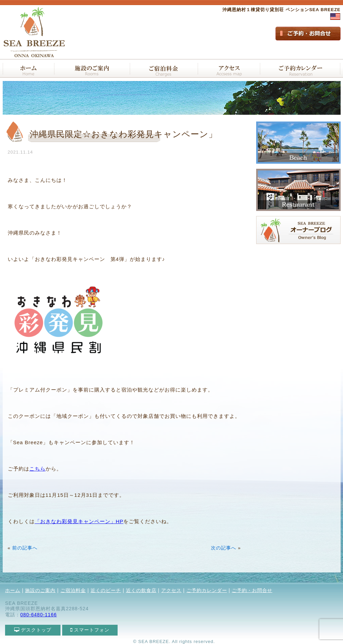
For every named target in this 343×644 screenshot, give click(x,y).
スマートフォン (90, 630)
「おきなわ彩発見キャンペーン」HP (79, 521)
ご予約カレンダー (207, 590)
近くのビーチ (106, 590)
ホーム (13, 590)
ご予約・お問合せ (252, 590)
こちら (38, 469)
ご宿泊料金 (73, 590)
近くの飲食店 (141, 590)
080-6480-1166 (39, 615)
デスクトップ (33, 630)
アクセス (171, 590)
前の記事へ (25, 548)
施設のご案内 (40, 590)
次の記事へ (224, 548)
